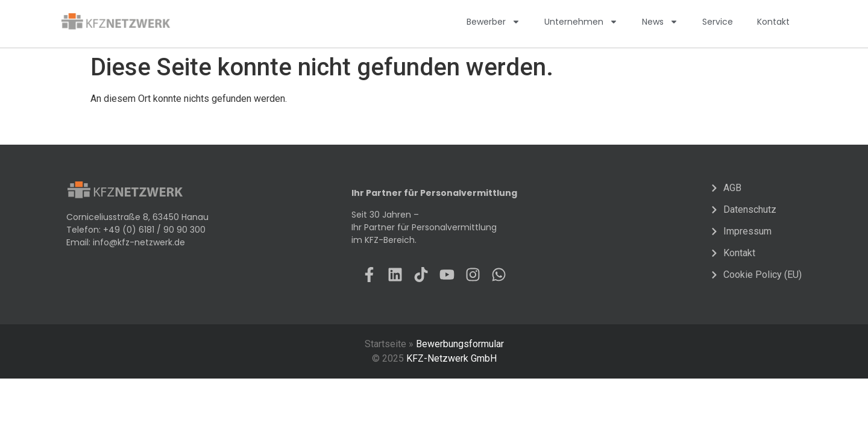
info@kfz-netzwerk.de (139, 242)
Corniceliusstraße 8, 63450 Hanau (137, 217)
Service (718, 22)
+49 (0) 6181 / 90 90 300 (154, 230)
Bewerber (493, 22)
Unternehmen (581, 22)
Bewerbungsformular (460, 344)
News (660, 22)
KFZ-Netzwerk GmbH (451, 358)
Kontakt (773, 22)
